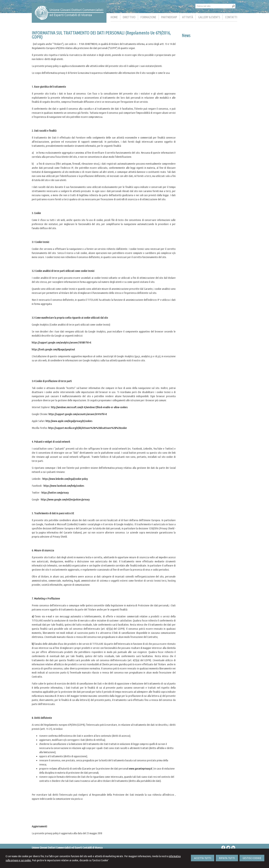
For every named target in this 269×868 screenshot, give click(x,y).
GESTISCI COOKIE (252, 858)
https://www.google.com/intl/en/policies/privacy (65, 499)
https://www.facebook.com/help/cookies (64, 486)
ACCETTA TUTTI (203, 858)
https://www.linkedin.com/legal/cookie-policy (65, 479)
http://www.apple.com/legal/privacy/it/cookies (69, 421)
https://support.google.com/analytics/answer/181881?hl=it (62, 342)
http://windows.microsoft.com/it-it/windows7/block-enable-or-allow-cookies (89, 407)
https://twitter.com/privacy (55, 493)
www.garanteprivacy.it (141, 769)
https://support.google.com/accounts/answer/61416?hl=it (78, 414)
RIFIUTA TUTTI (227, 858)
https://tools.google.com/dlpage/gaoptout (53, 349)
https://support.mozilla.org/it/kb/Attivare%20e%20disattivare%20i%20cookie (88, 428)
